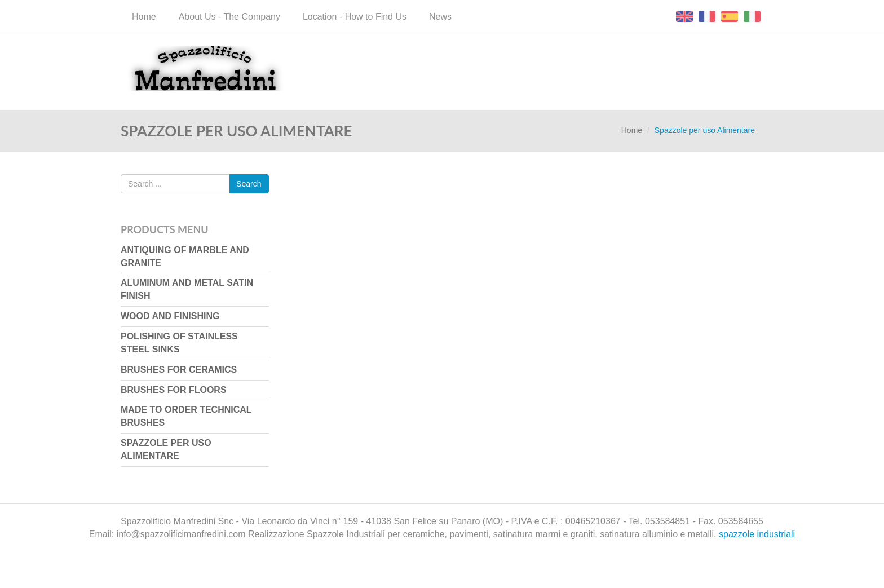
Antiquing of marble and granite (185, 257)
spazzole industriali (757, 534)
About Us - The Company (229, 17)
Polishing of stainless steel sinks (179, 343)
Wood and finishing (170, 316)
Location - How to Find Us (355, 17)
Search (249, 184)
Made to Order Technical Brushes (186, 416)
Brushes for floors (174, 390)
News (440, 17)
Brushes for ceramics (179, 370)
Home (144, 17)
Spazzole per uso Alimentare (166, 449)
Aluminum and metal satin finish (187, 289)
